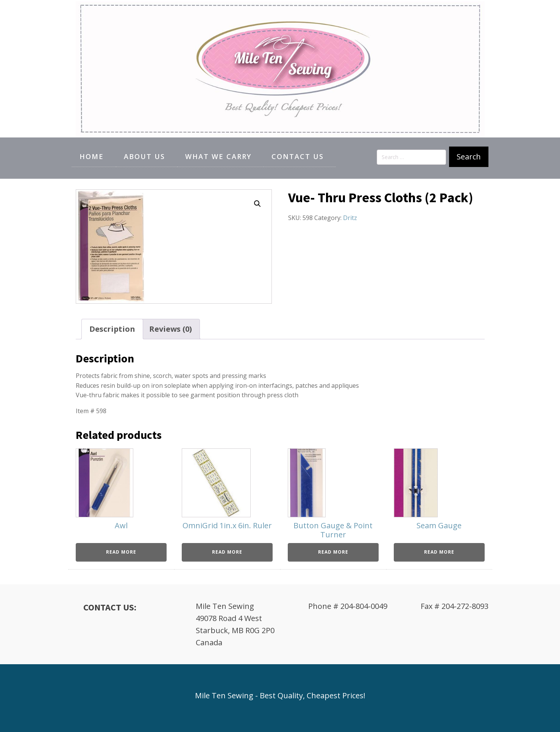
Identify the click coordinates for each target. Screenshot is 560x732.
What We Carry (218, 156)
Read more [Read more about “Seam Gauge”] (439, 552)
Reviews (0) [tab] (171, 329)
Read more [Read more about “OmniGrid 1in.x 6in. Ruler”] (227, 552)
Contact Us (298, 156)
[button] (257, 204)
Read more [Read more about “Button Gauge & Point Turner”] (333, 552)
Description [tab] (112, 329)
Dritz (350, 218)
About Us (144, 156)
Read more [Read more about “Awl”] (121, 552)
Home (92, 156)
